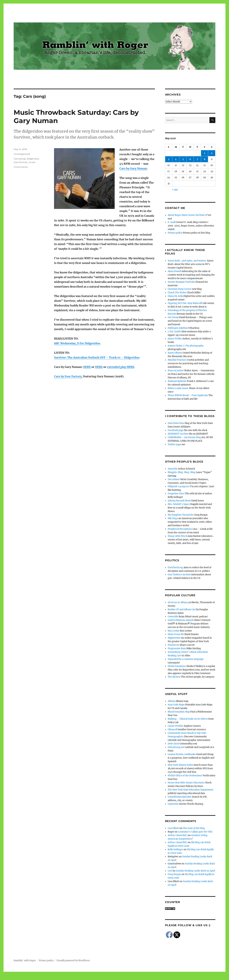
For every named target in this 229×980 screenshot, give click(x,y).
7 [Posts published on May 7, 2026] (197, 159)
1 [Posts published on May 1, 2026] (205, 153)
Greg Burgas (174, 874)
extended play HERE (121, 367)
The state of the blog (194, 828)
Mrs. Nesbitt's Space (179, 504)
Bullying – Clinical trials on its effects (188, 719)
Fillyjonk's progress (178, 486)
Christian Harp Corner (180, 289)
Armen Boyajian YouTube (181, 282)
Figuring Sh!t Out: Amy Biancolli (185, 303)
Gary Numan (21, 162)
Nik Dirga (173, 518)
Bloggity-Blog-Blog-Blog (182, 472)
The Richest (174, 677)
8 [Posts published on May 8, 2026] (205, 159)
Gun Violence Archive (179, 575)
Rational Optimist (177, 381)
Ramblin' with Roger (25, 961)
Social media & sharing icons (96, 978)
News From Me (176, 634)
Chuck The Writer (177, 293)
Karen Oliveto (175, 353)
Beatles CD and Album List (182, 609)
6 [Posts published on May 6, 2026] (190, 159)
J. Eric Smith (174, 332)
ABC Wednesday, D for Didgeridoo (77, 343)
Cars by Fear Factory (68, 376)
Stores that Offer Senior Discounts (186, 783)
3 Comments (21, 167)
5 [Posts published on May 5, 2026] (183, 159)
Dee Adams (174, 479)
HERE (87, 367)
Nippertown (174, 638)
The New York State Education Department (191, 790)
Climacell (173, 729)
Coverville (173, 617)
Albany (171, 701)
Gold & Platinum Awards (181, 620)
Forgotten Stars (176, 494)
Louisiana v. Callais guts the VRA (195, 832)
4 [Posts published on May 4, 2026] (176, 159)
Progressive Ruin (177, 648)
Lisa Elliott (173, 828)
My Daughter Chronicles (181, 515)
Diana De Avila (175, 296)
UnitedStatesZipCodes (180, 797)
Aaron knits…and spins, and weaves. (187, 261)
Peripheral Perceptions (180, 529)
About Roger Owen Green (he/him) (186, 215)
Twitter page (174, 444)
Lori (170, 871)
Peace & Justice (176, 371)
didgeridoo (33, 159)
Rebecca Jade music (178, 388)
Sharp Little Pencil (177, 536)
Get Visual (173, 317)
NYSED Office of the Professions (185, 776)
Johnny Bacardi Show (179, 501)
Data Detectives (176, 423)
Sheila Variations (177, 666)
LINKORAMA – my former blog (184, 437)
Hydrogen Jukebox (178, 328)
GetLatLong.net (176, 747)
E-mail (171, 222)
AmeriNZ (173, 469)
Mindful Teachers (177, 360)
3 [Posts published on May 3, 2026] (169, 159)
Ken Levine (174, 631)
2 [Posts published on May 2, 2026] (212, 153)
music (32, 162)
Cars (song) (20, 159)
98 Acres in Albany (178, 602)
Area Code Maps (176, 705)
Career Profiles (176, 726)
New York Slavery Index (180, 765)
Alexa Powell (174, 271)
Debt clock (173, 744)
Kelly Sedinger (175, 849)
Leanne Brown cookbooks (182, 754)
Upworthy (173, 804)
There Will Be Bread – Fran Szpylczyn (188, 395)
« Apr (175, 190)
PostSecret (173, 645)
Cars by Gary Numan (133, 168)
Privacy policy (175, 233)
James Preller (175, 339)
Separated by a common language (186, 659)
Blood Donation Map (179, 712)
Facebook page (176, 430)
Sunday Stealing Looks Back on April (195, 871)
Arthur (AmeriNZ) (177, 835)
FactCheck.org (175, 567)
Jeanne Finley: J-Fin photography (186, 346)
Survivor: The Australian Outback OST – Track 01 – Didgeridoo (97, 357)
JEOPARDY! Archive (178, 434)
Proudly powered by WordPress (73, 961)
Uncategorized (22, 154)
